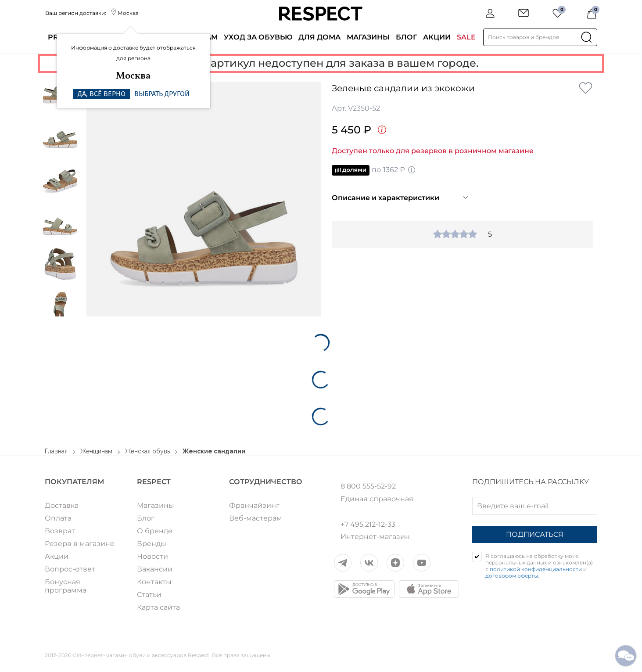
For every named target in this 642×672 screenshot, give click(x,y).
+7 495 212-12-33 (368, 525)
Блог (406, 37)
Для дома (319, 37)
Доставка (62, 505)
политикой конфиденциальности (536, 569)
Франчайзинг (254, 505)
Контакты (154, 582)
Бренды (152, 544)
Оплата (58, 518)
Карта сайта (158, 607)
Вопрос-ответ (70, 569)
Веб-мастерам (256, 518)
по (374, 170)
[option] (204, 199)
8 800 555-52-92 (368, 486)
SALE (466, 37)
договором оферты (512, 576)
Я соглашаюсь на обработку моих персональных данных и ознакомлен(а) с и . (539, 566)
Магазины (368, 37)
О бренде (155, 531)
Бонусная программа (66, 586)
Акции (437, 37)
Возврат (60, 531)
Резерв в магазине (80, 544)
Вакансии (155, 569)
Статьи (149, 595)
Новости (152, 556)
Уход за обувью (258, 37)
